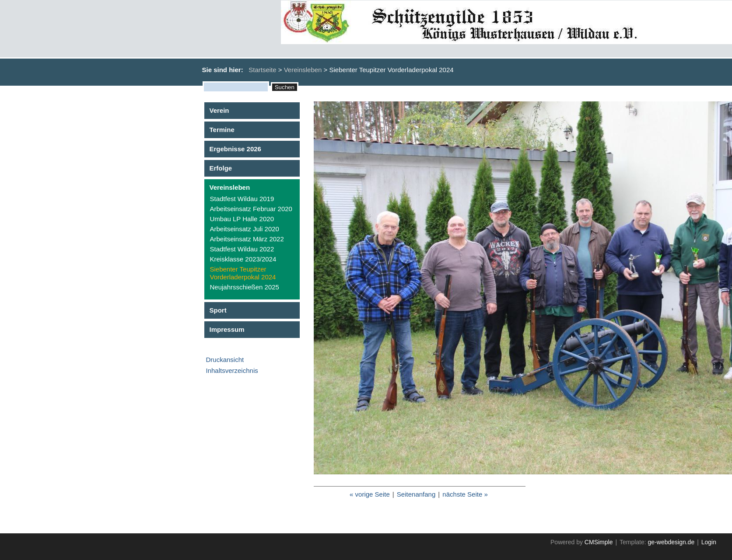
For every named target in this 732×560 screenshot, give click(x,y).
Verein (219, 110)
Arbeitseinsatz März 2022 (247, 239)
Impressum (227, 329)
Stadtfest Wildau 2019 (242, 199)
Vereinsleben (303, 70)
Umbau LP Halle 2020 (242, 219)
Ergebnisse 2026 (235, 149)
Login (709, 542)
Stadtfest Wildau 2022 (242, 249)
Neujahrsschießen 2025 (245, 287)
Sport (218, 310)
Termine (222, 130)
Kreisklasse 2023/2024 (243, 259)
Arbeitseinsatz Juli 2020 (245, 229)
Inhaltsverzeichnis (232, 370)
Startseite (262, 70)
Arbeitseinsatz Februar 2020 (251, 209)
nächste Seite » (465, 494)
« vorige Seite (370, 494)
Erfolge (221, 168)
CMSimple (599, 542)
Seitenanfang (416, 494)
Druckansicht (225, 360)
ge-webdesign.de (671, 542)
